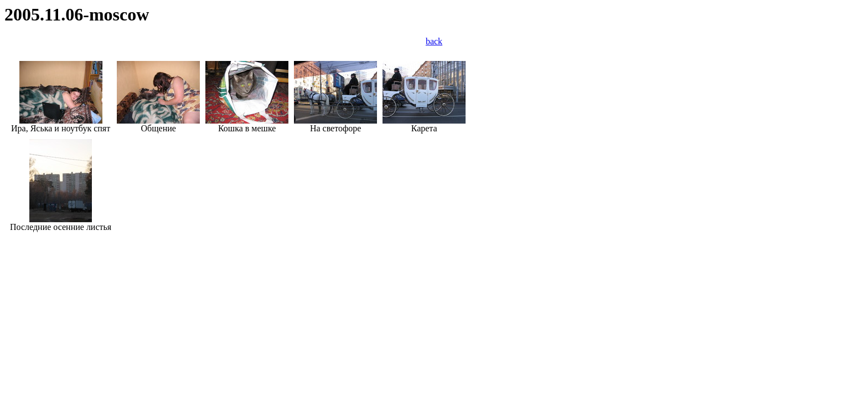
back (434, 41)
